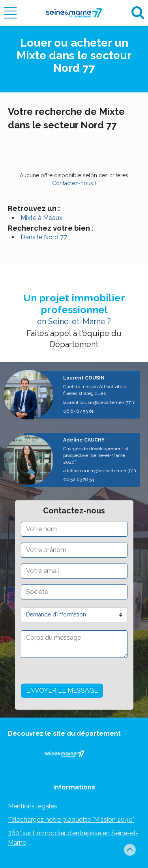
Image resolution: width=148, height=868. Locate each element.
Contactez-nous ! (74, 183)
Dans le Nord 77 (44, 237)
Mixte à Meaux (41, 218)
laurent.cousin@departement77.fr (99, 402)
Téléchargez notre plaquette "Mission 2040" (71, 820)
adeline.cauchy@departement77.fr (100, 471)
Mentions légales (33, 806)
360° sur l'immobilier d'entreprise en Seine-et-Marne (73, 838)
